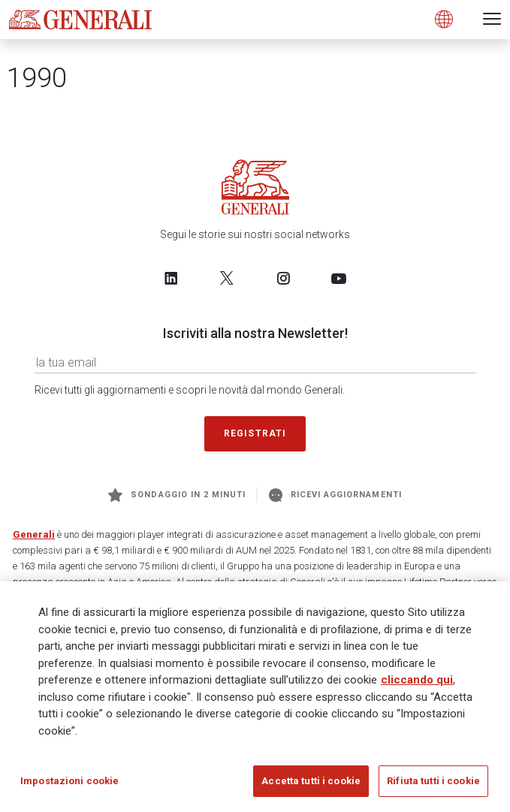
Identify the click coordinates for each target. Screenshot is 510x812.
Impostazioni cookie (69, 781)
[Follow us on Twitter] (227, 278)
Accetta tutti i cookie (311, 781)
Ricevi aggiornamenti (335, 495)
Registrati (255, 433)
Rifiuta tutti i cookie (433, 781)
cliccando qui (417, 680)
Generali (34, 534)
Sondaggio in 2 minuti (177, 495)
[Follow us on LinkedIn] (171, 278)
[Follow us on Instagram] (283, 278)
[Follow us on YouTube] (339, 278)
